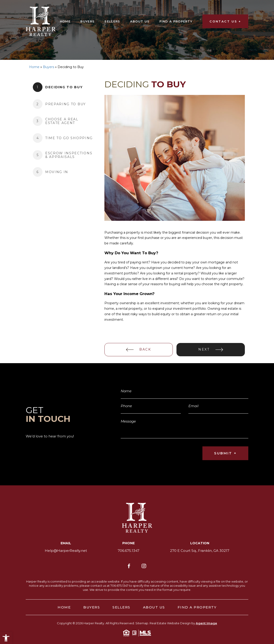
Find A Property (176, 21)
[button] (6, 638)
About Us (140, 21)
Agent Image (206, 623)
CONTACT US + (225, 21)
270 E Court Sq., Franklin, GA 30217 (200, 551)
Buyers (87, 21)
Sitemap (142, 623)
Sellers (112, 21)
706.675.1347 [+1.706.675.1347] (129, 551)
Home (65, 21)
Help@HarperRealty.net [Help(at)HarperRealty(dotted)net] (66, 551)
